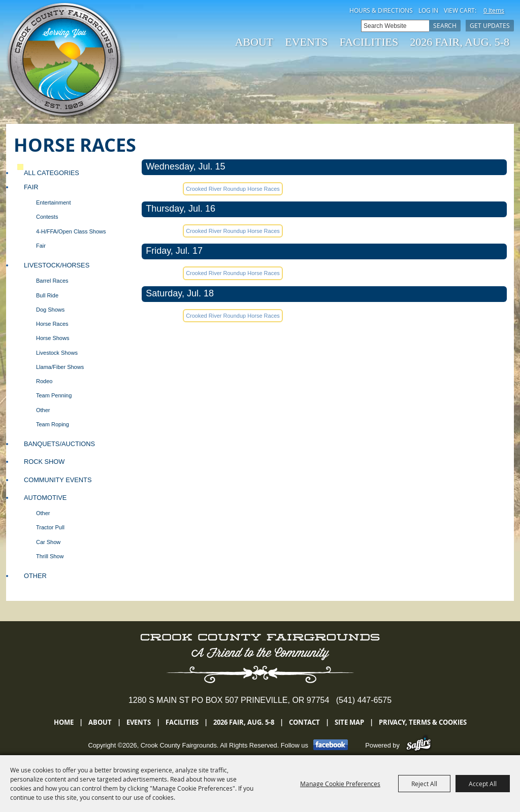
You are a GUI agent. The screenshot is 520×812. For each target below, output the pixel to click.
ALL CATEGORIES (52, 173)
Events (306, 42)
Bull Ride (47, 295)
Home (64, 722)
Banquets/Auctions (59, 444)
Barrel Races (52, 281)
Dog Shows (50, 310)
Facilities (369, 42)
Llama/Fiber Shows (60, 367)
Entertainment (53, 202)
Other (43, 410)
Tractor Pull (50, 527)
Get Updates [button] (490, 25)
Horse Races (52, 324)
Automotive (45, 498)
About (254, 42)
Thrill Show (50, 556)
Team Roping (53, 424)
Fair (31, 187)
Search (445, 25)
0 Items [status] (494, 10)
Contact (304, 722)
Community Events (58, 480)
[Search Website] (395, 26)
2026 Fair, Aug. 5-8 (460, 42)
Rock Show (44, 462)
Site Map (349, 722)
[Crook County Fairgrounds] (66, 61)
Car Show (48, 542)
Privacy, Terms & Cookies (423, 722)
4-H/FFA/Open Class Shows (71, 231)
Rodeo (44, 381)
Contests (47, 217)
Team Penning (54, 395)
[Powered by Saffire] (419, 745)
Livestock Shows (57, 353)
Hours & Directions (381, 10)
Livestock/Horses (57, 265)
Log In (428, 10)
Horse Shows (53, 338)
